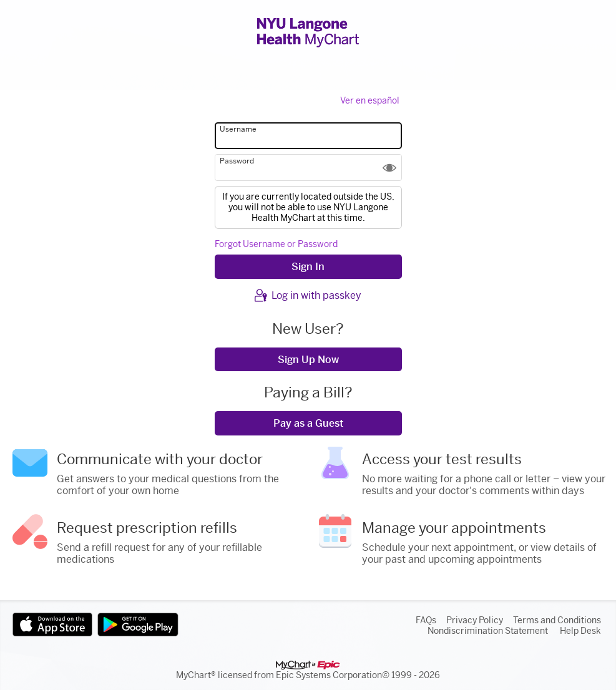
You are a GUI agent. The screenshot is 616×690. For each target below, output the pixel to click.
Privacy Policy (475, 620)
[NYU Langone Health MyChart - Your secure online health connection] (308, 32)
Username (238, 129)
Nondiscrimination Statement (488, 631)
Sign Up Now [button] (308, 360)
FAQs (426, 620)
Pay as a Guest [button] (308, 423)
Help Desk (580, 631)
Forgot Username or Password (276, 244)
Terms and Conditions (557, 620)
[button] (389, 168)
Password (237, 161)
